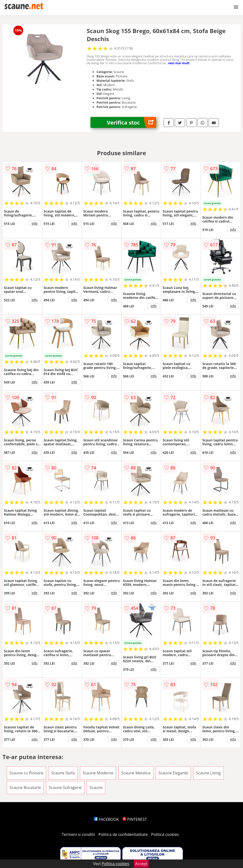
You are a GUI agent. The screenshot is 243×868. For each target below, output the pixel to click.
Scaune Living (208, 773)
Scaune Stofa (63, 773)
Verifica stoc (132, 122)
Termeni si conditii (78, 834)
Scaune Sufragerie (65, 787)
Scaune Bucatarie (25, 787)
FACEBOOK (106, 819)
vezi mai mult (179, 63)
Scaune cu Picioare (26, 773)
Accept (141, 864)
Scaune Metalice (136, 773)
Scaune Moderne (98, 773)
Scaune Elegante (173, 773)
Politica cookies (165, 834)
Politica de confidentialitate (123, 834)
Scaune (96, 787)
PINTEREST (135, 819)
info (35, 223)
